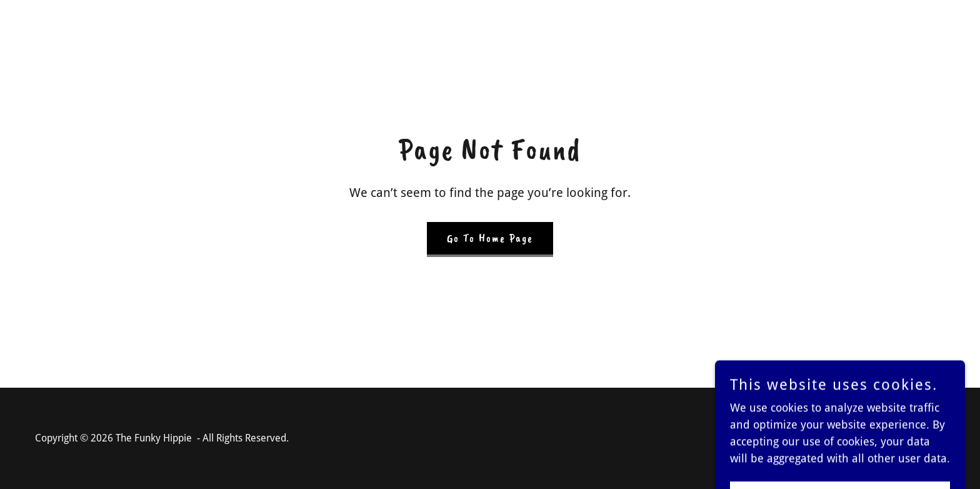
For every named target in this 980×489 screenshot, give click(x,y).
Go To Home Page (490, 238)
